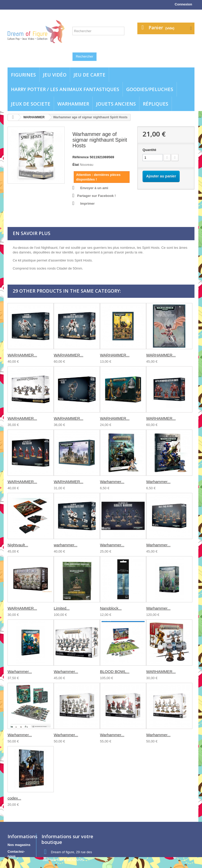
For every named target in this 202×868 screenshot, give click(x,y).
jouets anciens (116, 104)
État (76, 165)
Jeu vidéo (55, 75)
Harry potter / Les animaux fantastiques (65, 89)
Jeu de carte (89, 75)
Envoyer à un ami (94, 188)
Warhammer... (112, 482)
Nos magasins (19, 845)
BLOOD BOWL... (115, 671)
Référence (81, 157)
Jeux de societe (31, 104)
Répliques (156, 104)
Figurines (23, 75)
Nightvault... (18, 545)
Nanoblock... (111, 608)
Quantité (149, 150)
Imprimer (87, 204)
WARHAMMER (73, 104)
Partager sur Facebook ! (96, 196)
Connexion (183, 4)
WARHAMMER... (22, 355)
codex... (14, 798)
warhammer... (66, 545)
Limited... (62, 608)
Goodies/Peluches (150, 89)
